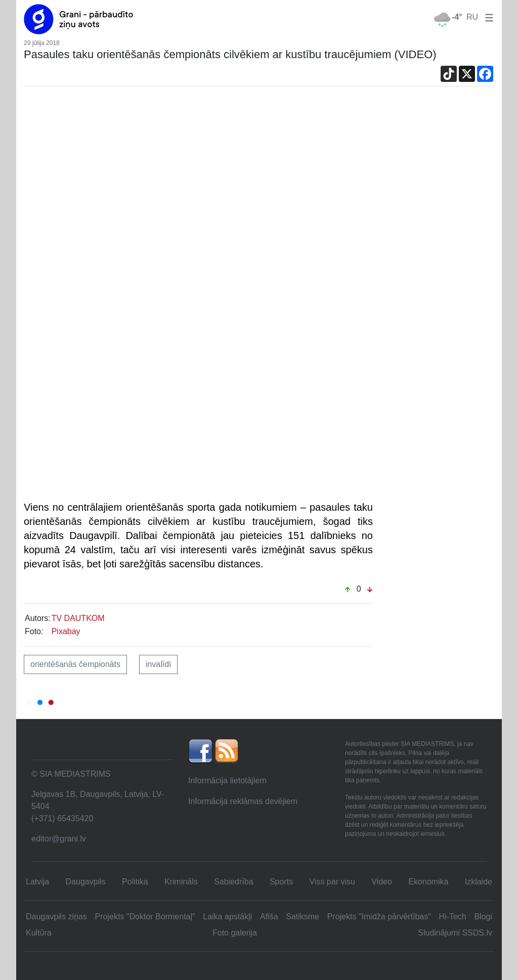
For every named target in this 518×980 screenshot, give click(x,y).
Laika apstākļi (227, 917)
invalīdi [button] (158, 664)
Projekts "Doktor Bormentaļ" (145, 917)
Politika (135, 882)
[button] (487, 17)
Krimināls (181, 882)
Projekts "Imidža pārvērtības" (379, 917)
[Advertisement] (259, 174)
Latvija (37, 882)
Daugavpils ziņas (56, 917)
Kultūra (39, 933)
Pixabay (66, 631)
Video (382, 882)
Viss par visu (332, 882)
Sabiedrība (233, 882)
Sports (281, 882)
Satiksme (303, 917)
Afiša (269, 917)
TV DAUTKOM (78, 618)
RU (472, 17)
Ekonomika (428, 882)
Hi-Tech (453, 917)
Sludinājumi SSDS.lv (455, 933)
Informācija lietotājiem (227, 781)
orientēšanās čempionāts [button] (75, 664)
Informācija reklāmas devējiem (243, 801)
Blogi (483, 917)
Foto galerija (235, 933)
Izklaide (479, 882)
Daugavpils (86, 882)
